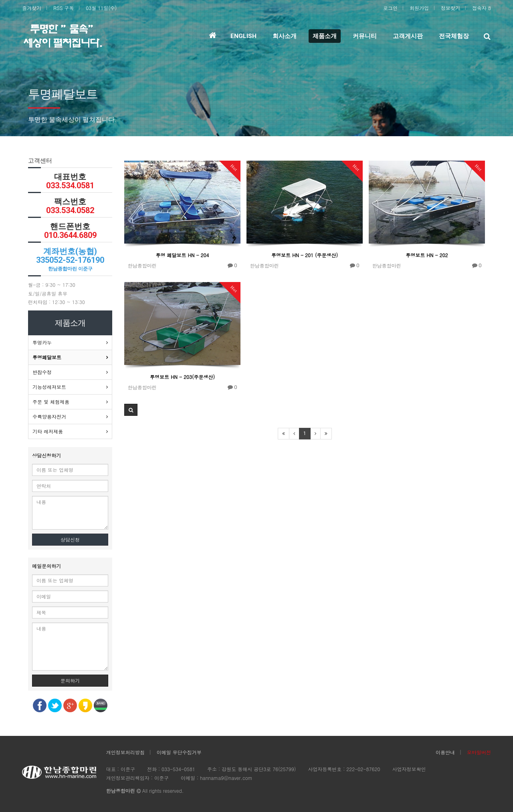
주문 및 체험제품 (51, 402)
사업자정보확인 (409, 769)
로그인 (390, 8)
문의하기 (70, 680)
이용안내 (445, 752)
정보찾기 (450, 8)
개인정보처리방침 (125, 752)
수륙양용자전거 (49, 416)
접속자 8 (482, 8)
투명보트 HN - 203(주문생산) (182, 377)
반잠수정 (42, 372)
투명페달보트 (47, 357)
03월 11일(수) (101, 8)
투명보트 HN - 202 (427, 255)
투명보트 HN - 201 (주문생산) (305, 255)
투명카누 (42, 342)
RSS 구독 (64, 8)
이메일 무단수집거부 (179, 752)
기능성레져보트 (49, 387)
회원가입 (419, 8)
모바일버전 (479, 752)
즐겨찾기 (32, 8)
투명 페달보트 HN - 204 (182, 255)
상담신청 (70, 539)
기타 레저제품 (48, 431)
